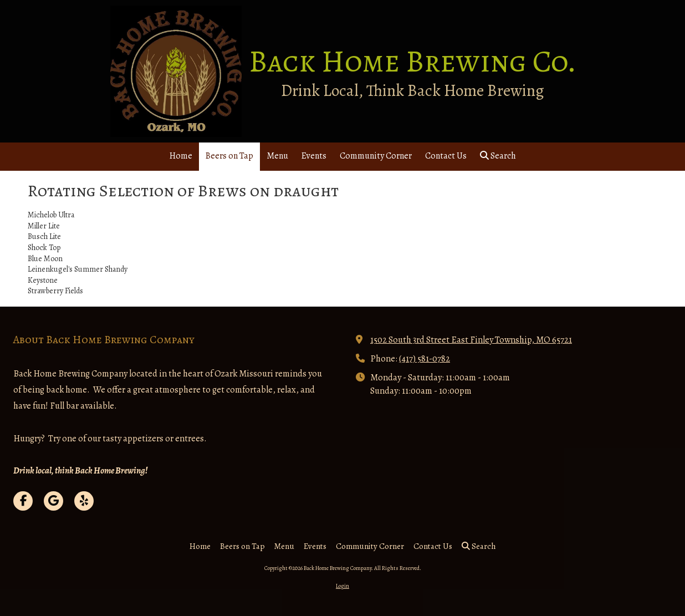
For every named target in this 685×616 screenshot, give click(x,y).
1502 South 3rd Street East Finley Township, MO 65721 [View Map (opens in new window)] (471, 340)
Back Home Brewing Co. (413, 61)
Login (343, 586)
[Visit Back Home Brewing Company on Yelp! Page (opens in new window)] (84, 501)
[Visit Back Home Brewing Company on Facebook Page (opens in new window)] (23, 501)
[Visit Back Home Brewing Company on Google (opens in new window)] (53, 501)
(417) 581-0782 (425, 358)
